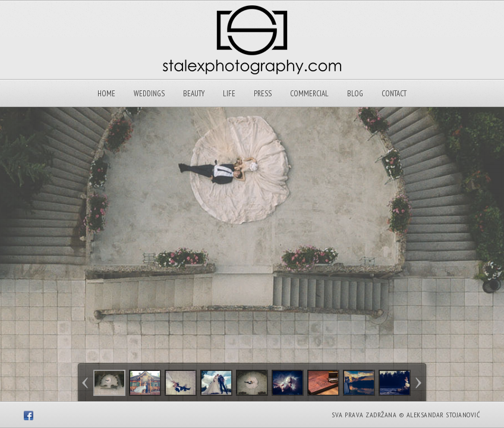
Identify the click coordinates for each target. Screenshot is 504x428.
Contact (394, 94)
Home (106, 94)
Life (229, 94)
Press (263, 94)
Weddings (149, 94)
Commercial (309, 94)
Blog (355, 94)
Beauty (194, 94)
